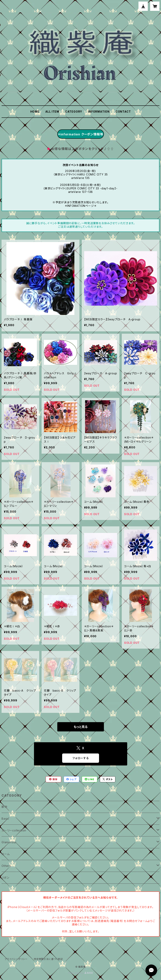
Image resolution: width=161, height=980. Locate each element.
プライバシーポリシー (16, 959)
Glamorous (9, 842)
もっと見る (81, 727)
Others (6, 866)
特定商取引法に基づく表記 (48, 959)
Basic (5, 819)
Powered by (81, 973)
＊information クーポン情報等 (80, 134)
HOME (35, 112)
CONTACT (123, 112)
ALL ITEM (52, 112)
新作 (4, 807)
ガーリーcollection (14, 830)
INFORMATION (99, 112)
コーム (6, 854)
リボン (5, 878)
